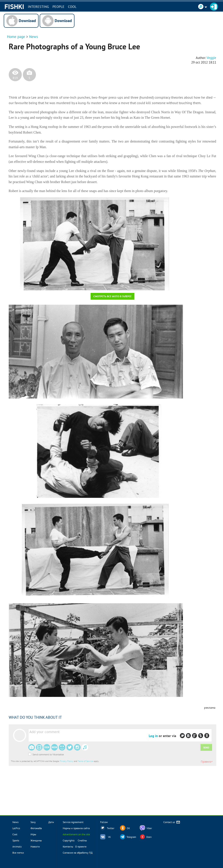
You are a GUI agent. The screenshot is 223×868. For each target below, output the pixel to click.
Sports (16, 840)
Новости (35, 847)
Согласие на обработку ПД (78, 853)
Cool (72, 7)
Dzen (149, 837)
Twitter (111, 828)
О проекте (81, 847)
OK (128, 828)
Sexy (33, 822)
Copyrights (69, 840)
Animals (17, 847)
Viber (149, 828)
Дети (51, 822)
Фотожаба (36, 828)
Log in (153, 736)
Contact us (172, 822)
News (34, 37)
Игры (33, 834)
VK (109, 837)
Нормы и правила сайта (76, 828)
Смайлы (82, 840)
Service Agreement (73, 822)
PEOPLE (58, 7)
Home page (16, 37)
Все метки (18, 853)
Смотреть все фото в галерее (112, 296)
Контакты (68, 847)
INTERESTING (38, 7)
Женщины (36, 840)
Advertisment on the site (76, 834)
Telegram (131, 837)
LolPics (16, 828)
